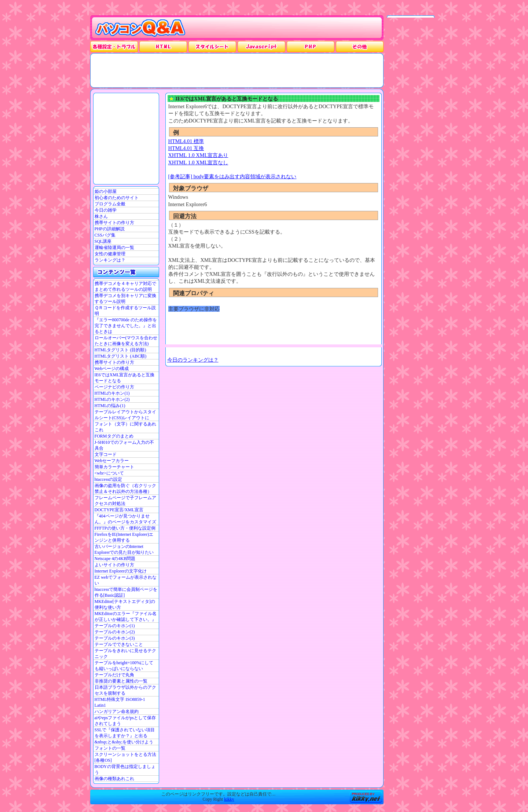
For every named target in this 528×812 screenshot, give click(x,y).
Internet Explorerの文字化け (121, 571)
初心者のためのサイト (117, 198)
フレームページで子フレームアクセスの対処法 (125, 501)
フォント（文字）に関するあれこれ (125, 427)
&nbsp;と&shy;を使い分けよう (124, 742)
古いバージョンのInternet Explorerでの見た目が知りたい (124, 549)
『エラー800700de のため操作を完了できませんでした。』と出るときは (126, 326)
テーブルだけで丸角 (114, 675)
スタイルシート (212, 47)
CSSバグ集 (105, 235)
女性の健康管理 (110, 254)
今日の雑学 (106, 210)
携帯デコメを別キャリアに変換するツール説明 (125, 299)
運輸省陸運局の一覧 (114, 248)
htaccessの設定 (109, 479)
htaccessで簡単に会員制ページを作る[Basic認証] (126, 592)
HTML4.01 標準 (186, 141)
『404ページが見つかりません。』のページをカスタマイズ (125, 519)
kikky (229, 799)
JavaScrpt (261, 47)
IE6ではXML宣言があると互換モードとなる (125, 378)
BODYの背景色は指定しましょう (125, 769)
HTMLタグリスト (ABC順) (121, 356)
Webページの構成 (112, 369)
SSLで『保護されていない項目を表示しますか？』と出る (125, 733)
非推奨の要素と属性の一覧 (121, 681)
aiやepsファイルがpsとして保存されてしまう (125, 721)
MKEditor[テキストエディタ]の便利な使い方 (125, 604)
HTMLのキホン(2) (112, 399)
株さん (101, 216)
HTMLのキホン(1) (112, 393)
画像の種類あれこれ (114, 779)
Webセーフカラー (112, 461)
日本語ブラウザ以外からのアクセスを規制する (125, 690)
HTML (163, 47)
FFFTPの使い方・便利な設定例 (125, 528)
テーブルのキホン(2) (115, 632)
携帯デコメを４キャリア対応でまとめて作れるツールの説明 (125, 286)
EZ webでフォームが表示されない (126, 580)
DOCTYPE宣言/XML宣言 (119, 510)
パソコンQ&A (140, 28)
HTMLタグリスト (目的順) (120, 350)
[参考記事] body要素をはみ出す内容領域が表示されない (232, 176)
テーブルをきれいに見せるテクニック (125, 654)
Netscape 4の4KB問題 (115, 559)
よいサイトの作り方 (114, 565)
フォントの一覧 (110, 748)
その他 (360, 47)
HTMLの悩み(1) (110, 406)
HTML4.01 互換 (186, 148)
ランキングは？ (110, 260)
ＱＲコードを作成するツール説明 (125, 311)
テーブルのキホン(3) (115, 638)
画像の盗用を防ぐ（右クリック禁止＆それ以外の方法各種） (125, 489)
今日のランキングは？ (193, 360)
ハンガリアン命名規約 (117, 712)
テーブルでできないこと (119, 644)
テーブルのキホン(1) (115, 626)
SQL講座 (103, 241)
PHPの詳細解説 (110, 229)
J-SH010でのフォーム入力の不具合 (124, 445)
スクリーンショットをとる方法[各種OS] (125, 757)
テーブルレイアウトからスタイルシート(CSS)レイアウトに (125, 415)
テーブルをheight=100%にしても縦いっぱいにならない (124, 666)
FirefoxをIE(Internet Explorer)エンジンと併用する (124, 537)
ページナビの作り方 (114, 387)
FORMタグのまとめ (114, 436)
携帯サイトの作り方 (114, 223)
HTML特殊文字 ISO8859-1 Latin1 (120, 702)
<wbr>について (109, 473)
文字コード (106, 454)
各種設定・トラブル (114, 47)
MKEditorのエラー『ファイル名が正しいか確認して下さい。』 (126, 617)
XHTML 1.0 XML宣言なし (198, 162)
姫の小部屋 (106, 191)
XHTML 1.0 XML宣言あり (198, 155)
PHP (311, 47)
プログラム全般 (110, 204)
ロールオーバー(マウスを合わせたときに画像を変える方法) (126, 341)
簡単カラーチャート (114, 467)
